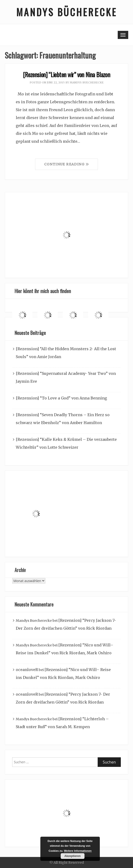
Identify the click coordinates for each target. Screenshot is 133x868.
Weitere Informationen (78, 851)
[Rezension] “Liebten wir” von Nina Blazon (66, 74)
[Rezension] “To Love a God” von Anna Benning (61, 398)
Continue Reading (67, 164)
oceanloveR (27, 670)
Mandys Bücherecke (67, 12)
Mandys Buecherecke (87, 82)
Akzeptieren (72, 856)
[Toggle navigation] (123, 35)
